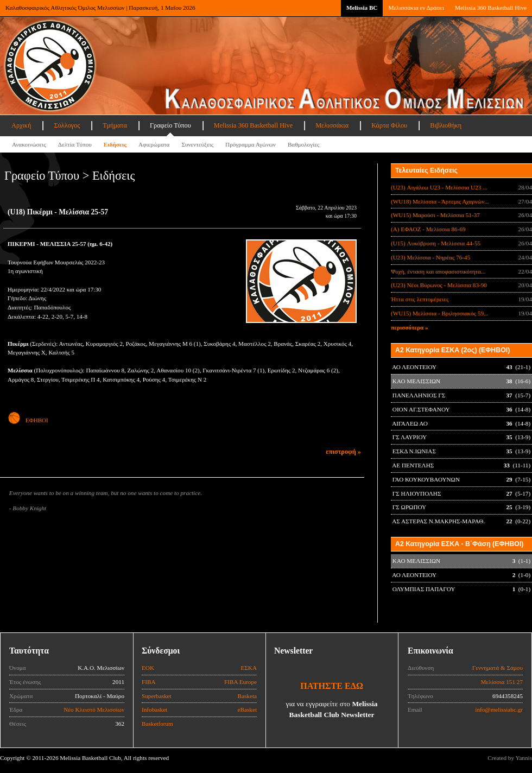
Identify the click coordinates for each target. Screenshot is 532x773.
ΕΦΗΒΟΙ (28, 420)
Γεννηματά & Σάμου (498, 668)
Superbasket (157, 696)
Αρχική (21, 125)
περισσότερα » (410, 327)
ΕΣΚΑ (249, 668)
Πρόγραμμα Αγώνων (251, 144)
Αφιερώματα (154, 144)
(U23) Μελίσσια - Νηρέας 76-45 (430, 257)
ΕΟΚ (148, 668)
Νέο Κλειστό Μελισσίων (94, 709)
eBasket (247, 709)
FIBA (149, 682)
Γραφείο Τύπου (170, 125)
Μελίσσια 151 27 (502, 682)
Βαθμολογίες (303, 144)
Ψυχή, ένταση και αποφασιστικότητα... (438, 271)
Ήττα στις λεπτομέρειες (420, 299)
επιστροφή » (343, 452)
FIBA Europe (240, 682)
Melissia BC (362, 8)
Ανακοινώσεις (29, 144)
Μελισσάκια (332, 125)
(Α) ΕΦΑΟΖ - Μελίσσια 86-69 (428, 229)
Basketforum (157, 724)
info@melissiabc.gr (499, 709)
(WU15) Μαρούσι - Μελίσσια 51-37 (435, 215)
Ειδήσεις (115, 144)
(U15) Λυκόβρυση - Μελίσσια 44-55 (436, 243)
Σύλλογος (67, 125)
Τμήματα (115, 125)
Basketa (247, 696)
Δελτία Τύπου (75, 144)
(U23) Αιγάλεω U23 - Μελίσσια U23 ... (439, 187)
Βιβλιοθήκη (446, 125)
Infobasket (154, 709)
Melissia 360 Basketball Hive (491, 8)
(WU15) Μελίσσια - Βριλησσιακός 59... (439, 313)
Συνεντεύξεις (197, 144)
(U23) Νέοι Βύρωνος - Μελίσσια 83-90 (439, 285)
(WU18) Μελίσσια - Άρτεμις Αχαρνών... (440, 201)
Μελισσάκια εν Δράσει (416, 8)
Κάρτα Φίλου (389, 125)
